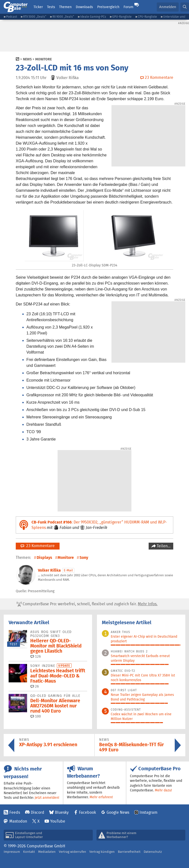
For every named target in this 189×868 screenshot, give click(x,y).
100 (36, 716)
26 (35, 686)
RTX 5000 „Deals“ (35, 17)
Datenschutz (153, 852)
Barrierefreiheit (129, 852)
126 (36, 656)
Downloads (84, 7)
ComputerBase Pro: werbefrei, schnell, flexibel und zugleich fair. (87, 604)
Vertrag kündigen (102, 852)
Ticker (38, 7)
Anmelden (168, 7)
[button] (185, 7)
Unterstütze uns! (174, 17)
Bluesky (62, 812)
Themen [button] (65, 7)
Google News (118, 812)
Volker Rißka (49, 570)
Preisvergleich (108, 7)
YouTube (58, 821)
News (27, 59)
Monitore (43, 59)
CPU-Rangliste (147, 17)
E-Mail (68, 570)
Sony (84, 558)
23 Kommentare (38, 546)
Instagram (149, 812)
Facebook (87, 812)
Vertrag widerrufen (72, 852)
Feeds (15, 812)
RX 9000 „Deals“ (63, 17)
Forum (128, 7)
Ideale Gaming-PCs (93, 17)
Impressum (12, 852)
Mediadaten (47, 852)
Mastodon (18, 821)
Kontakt (29, 852)
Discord (38, 812)
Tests (51, 7)
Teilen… (163, 546)
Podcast (12, 17)
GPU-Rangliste (122, 17)
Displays (44, 558)
